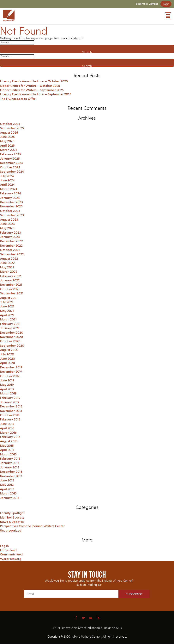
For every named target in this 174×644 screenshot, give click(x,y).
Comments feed (11, 554)
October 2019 (10, 376)
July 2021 (7, 302)
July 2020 (7, 354)
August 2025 (9, 132)
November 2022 (11, 245)
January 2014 (10, 467)
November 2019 (11, 371)
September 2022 (12, 254)
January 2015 (10, 463)
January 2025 (10, 158)
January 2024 (10, 198)
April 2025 (7, 145)
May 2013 (7, 484)
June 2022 (7, 263)
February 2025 (10, 154)
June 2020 (7, 358)
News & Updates (12, 522)
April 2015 (7, 450)
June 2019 (7, 380)
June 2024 (7, 180)
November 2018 (11, 411)
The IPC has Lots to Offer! (18, 99)
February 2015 (10, 458)
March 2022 (9, 271)
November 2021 (11, 284)
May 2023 (7, 228)
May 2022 (7, 267)
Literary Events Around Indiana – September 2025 (36, 94)
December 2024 (11, 163)
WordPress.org (11, 559)
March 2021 (8, 319)
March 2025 (9, 150)
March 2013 (8, 493)
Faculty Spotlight (12, 513)
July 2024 (7, 176)
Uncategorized (11, 530)
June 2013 (7, 480)
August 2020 (9, 350)
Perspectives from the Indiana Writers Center (32, 526)
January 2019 (10, 402)
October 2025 (10, 124)
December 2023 (11, 202)
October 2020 (10, 341)
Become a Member (147, 4)
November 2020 (11, 337)
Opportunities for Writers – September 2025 (32, 90)
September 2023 (12, 215)
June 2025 (7, 137)
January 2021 (10, 328)
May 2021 (7, 311)
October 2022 (10, 250)
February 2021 (10, 324)
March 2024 (9, 189)
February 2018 (10, 419)
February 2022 (10, 276)
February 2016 (10, 437)
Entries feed (8, 550)
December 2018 (11, 406)
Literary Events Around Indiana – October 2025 (34, 81)
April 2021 (7, 315)
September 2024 (12, 171)
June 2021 (7, 306)
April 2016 (7, 428)
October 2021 (10, 289)
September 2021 (12, 293)
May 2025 (7, 141)
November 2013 (11, 476)
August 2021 (9, 298)
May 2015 (7, 445)
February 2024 (10, 193)
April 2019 (7, 389)
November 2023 (11, 206)
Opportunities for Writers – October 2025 (30, 86)
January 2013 (10, 498)
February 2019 (10, 398)
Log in (4, 546)
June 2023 (7, 224)
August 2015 (9, 441)
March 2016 (8, 432)
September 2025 (12, 128)
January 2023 (10, 237)
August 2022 (9, 258)
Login (166, 4)
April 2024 (7, 184)
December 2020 (12, 332)
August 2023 (9, 219)
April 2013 (7, 489)
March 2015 (8, 454)
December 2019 (11, 367)
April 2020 (7, 363)
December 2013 (11, 471)
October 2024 (10, 167)
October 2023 (10, 211)
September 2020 (12, 345)
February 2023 (10, 232)
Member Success (12, 517)
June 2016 (7, 424)
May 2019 (7, 384)
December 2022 (11, 241)
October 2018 (10, 415)
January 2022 (10, 280)
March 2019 (8, 393)
